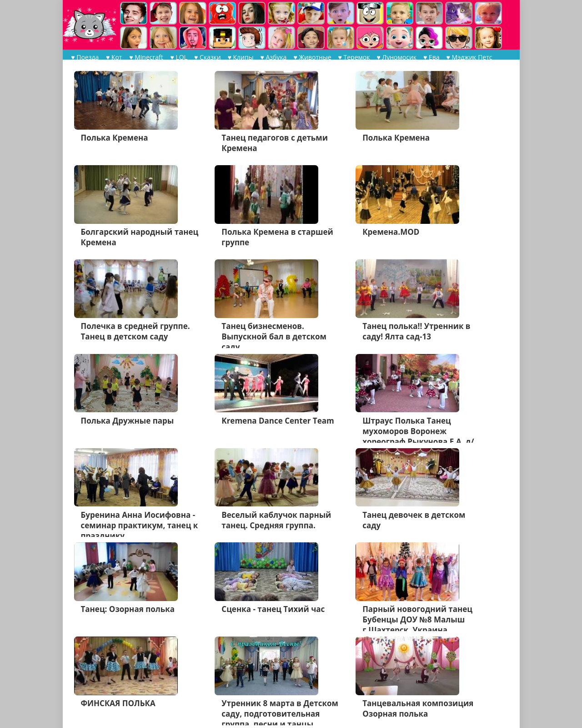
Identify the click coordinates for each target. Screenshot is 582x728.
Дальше (168, 690)
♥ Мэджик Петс (468, 57)
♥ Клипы (239, 57)
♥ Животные (311, 57)
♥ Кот (114, 57)
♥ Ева (430, 57)
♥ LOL (177, 57)
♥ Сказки (206, 57)
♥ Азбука (272, 57)
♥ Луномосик (395, 57)
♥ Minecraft (145, 57)
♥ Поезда (85, 57)
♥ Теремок (353, 57)
